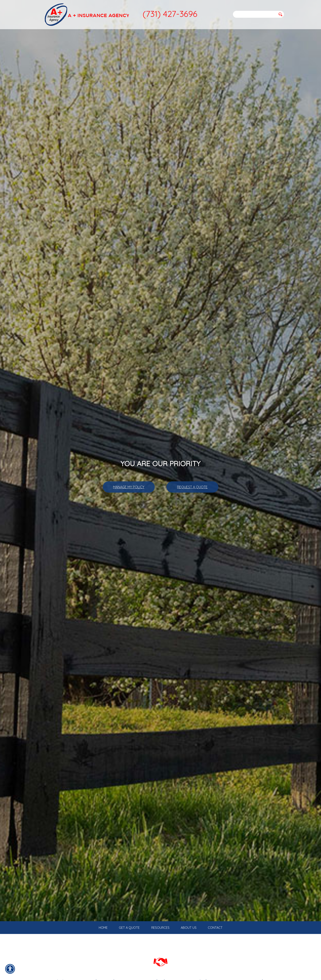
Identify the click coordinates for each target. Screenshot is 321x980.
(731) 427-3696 (170, 14)
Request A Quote (192, 487)
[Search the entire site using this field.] (255, 14)
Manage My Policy (129, 487)
